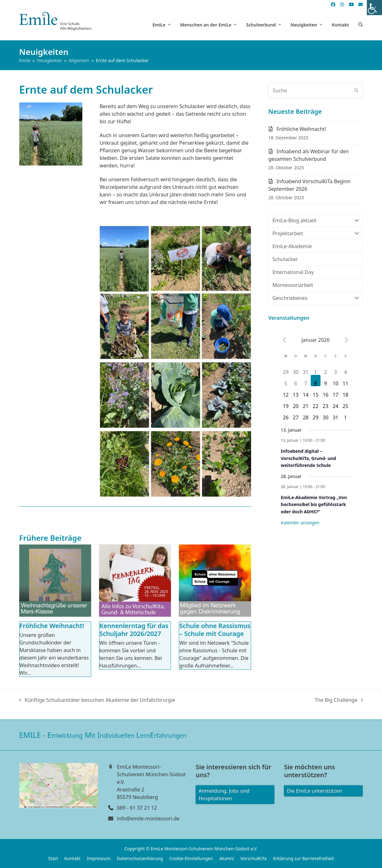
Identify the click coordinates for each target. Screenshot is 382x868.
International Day (293, 272)
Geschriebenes (315, 298)
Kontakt (72, 858)
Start (53, 858)
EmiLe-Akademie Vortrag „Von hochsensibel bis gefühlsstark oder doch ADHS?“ (314, 504)
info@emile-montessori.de (148, 818)
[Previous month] (285, 340)
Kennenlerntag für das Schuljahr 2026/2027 (134, 630)
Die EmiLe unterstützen (314, 791)
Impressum (99, 858)
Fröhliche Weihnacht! (52, 626)
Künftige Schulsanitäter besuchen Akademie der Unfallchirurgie (97, 700)
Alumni (227, 858)
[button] (361, 25)
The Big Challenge (339, 700)
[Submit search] (356, 90)
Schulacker (285, 259)
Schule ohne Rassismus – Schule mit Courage (215, 630)
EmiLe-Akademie (292, 246)
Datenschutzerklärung (140, 858)
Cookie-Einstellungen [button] (191, 858)
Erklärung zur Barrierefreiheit (303, 858)
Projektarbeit (315, 233)
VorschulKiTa (254, 858)
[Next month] (347, 340)
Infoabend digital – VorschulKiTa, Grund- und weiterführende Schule (309, 458)
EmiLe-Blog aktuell (315, 220)
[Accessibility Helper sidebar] (374, 8)
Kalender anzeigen (300, 523)
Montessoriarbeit (293, 285)
